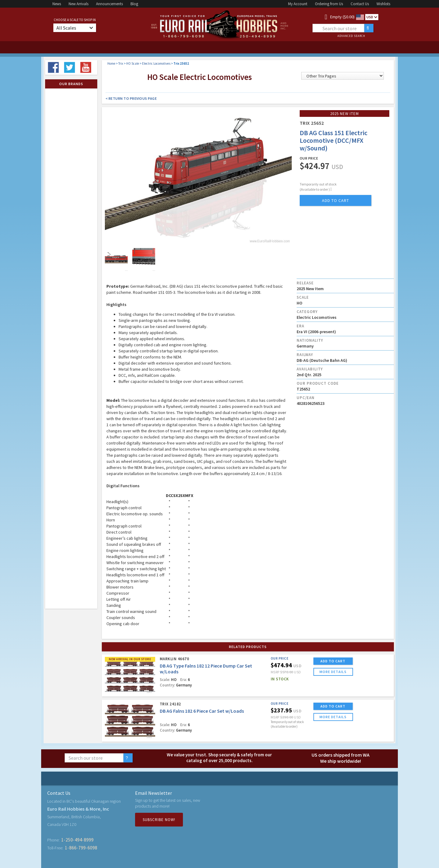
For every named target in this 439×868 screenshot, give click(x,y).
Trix (121, 63)
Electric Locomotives (156, 63)
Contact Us (360, 4)
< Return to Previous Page (131, 98)
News (57, 4)
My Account (298, 4)
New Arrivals (79, 4)
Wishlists (383, 4)
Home (111, 63)
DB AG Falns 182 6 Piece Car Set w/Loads (202, 711)
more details (333, 672)
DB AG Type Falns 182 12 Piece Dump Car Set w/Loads (206, 669)
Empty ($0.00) (342, 17)
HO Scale (133, 63)
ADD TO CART (333, 661)
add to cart (335, 200)
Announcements (109, 4)
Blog (134, 4)
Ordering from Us (329, 4)
